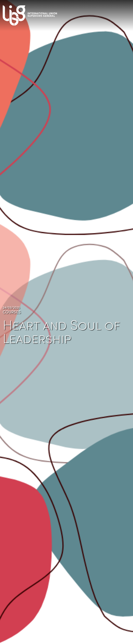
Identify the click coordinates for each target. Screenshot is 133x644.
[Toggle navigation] (128, 14)
